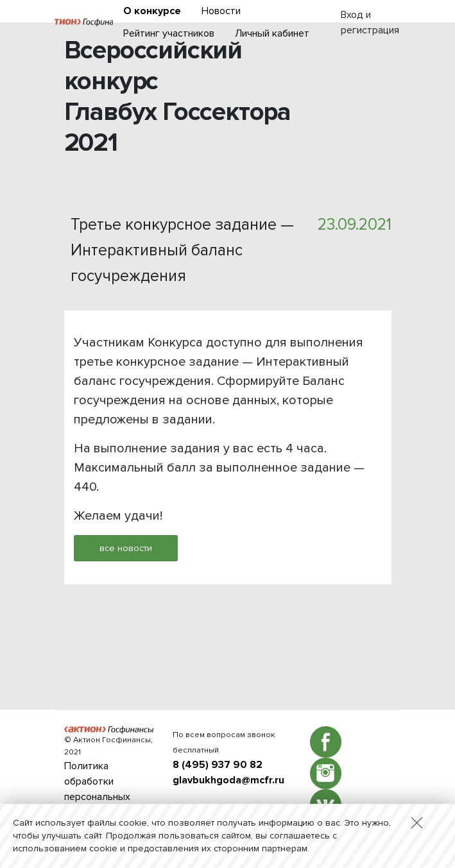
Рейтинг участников (169, 33)
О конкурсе (152, 11)
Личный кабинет (272, 33)
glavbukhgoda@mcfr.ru (228, 780)
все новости (126, 548)
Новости (221, 11)
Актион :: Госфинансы (84, 22)
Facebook (326, 742)
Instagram (326, 773)
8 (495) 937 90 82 (218, 765)
